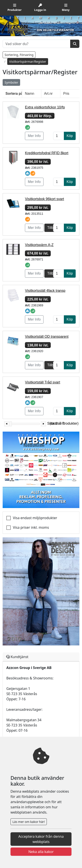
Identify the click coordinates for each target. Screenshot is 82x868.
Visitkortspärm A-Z (39, 245)
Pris (66, 94)
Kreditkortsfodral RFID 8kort (47, 153)
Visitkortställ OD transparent (47, 337)
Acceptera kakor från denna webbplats (41, 839)
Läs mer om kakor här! (29, 822)
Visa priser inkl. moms (31, 527)
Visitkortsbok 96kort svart (44, 199)
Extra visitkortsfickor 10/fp (45, 107)
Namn (30, 94)
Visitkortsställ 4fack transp (45, 291)
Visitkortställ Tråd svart (43, 382)
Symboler (11, 82)
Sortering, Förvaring (19, 55)
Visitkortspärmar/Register (28, 62)
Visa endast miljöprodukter (35, 518)
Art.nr (48, 94)
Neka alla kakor (41, 852)
